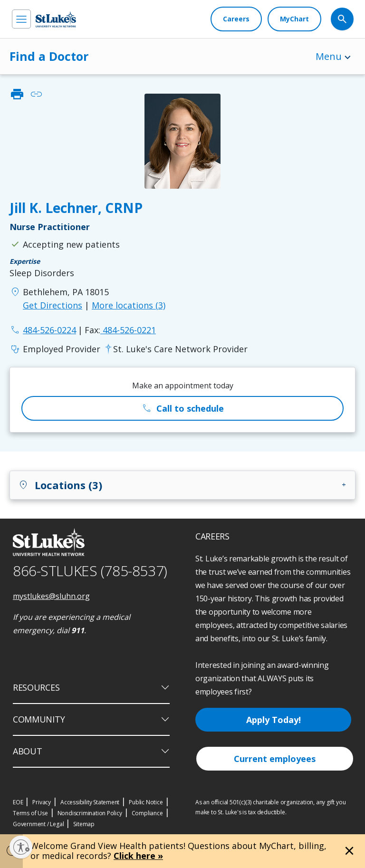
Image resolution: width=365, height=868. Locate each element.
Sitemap (84, 824)
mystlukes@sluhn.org (51, 596)
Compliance (147, 813)
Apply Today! (274, 720)
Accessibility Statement (90, 802)
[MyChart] (294, 19)
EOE (18, 802)
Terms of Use (30, 813)
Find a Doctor (49, 56)
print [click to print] (17, 94)
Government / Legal (38, 824)
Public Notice (146, 802)
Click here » (138, 856)
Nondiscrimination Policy (90, 813)
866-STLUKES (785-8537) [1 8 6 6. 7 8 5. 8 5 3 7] (90, 571)
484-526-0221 (120, 330)
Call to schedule (182, 408)
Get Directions (53, 305)
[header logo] (56, 19)
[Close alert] (349, 851)
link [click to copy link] (36, 94)
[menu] (21, 19)
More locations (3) (129, 305)
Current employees (275, 759)
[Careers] (236, 19)
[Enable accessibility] (21, 847)
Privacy (42, 802)
